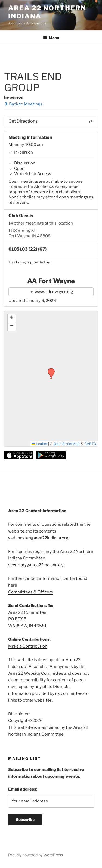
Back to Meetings (23, 104)
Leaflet (39, 444)
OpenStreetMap (67, 444)
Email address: (23, 789)
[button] (49, 370)
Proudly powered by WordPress (35, 855)
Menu (51, 38)
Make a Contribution (28, 646)
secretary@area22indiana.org (36, 565)
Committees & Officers (31, 592)
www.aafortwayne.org (51, 292)
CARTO (90, 444)
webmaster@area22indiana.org (38, 538)
